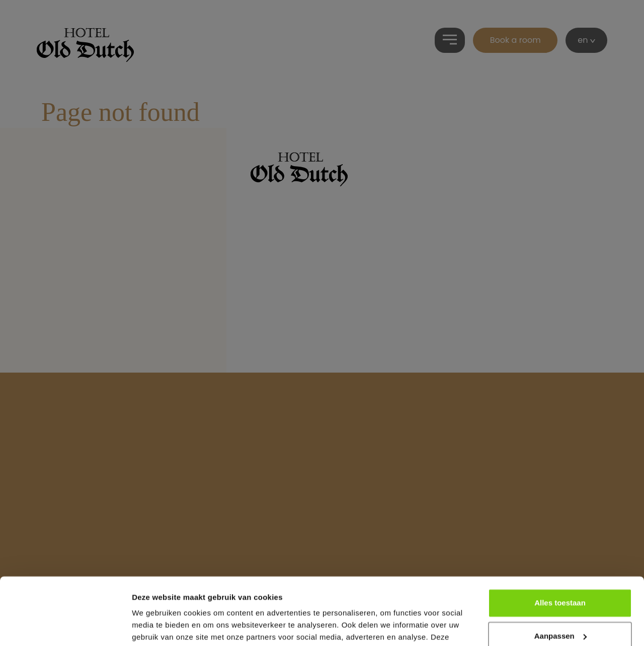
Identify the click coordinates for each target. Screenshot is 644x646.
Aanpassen (560, 573)
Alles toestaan (560, 540)
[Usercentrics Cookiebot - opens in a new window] (65, 626)
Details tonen (156, 626)
